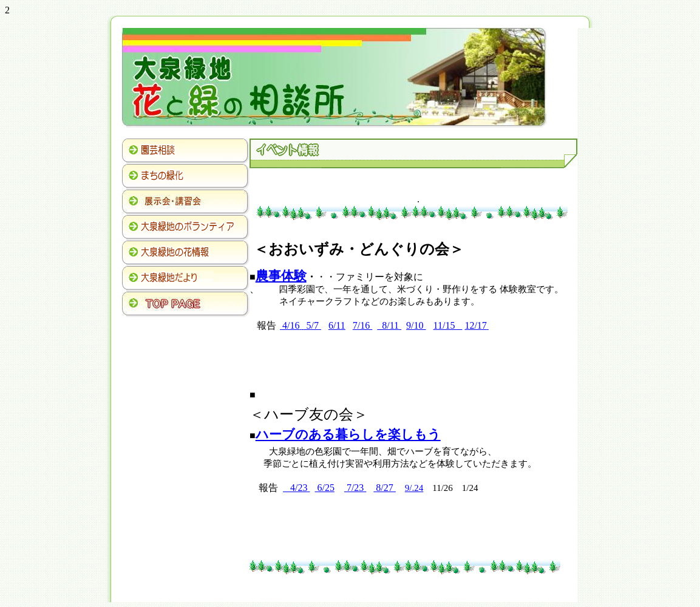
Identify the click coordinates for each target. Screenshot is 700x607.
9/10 (416, 325)
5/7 (312, 325)
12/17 (475, 325)
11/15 (448, 325)
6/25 (324, 488)
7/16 (362, 325)
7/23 (355, 488)
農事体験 (281, 276)
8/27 (384, 488)
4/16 (290, 325)
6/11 (337, 325)
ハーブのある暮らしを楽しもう (348, 434)
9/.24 (414, 488)
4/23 (296, 488)
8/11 (389, 325)
